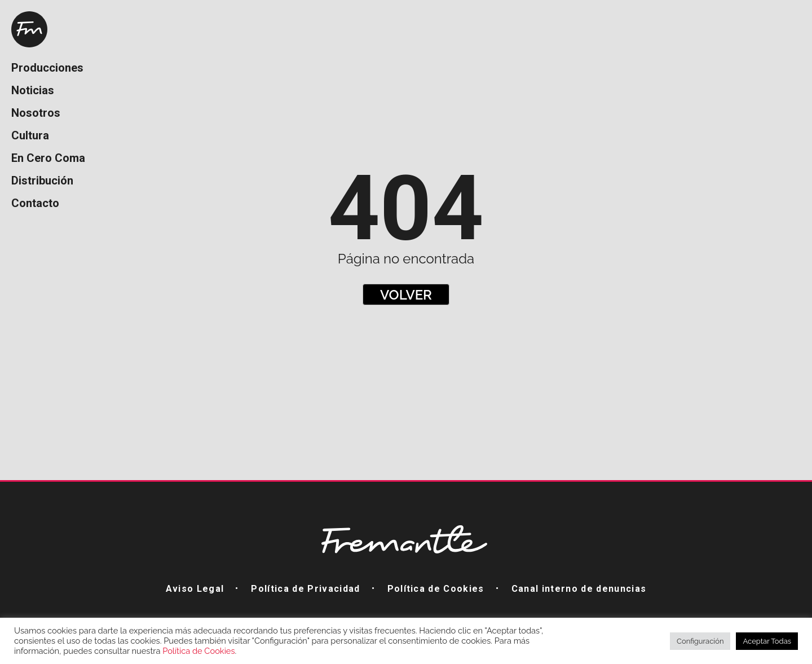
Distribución (42, 181)
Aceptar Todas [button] (767, 641)
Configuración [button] (700, 641)
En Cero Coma (48, 158)
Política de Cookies (436, 589)
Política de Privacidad (305, 589)
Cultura (30, 135)
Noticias (33, 90)
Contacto (35, 203)
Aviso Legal (195, 589)
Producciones (47, 68)
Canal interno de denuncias (579, 589)
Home (29, 29)
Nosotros (36, 113)
